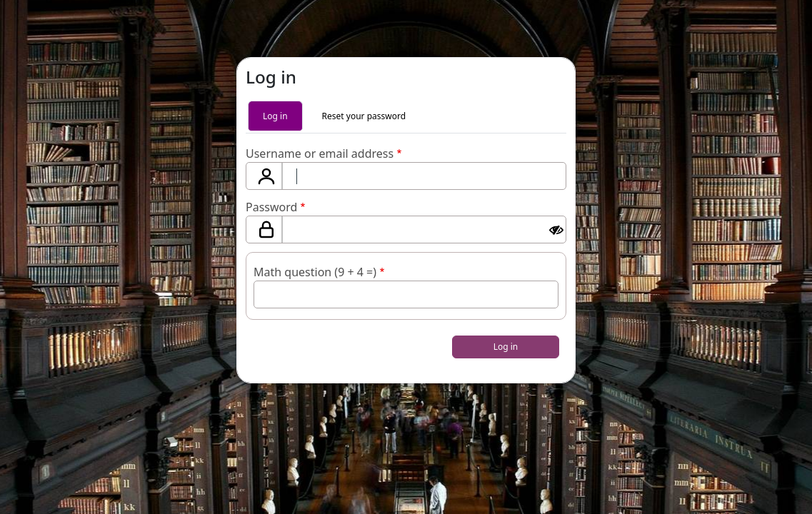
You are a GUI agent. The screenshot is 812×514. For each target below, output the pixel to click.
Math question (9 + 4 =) (315, 272)
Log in (275, 116)
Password (271, 207)
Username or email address (320, 153)
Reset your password (364, 116)
